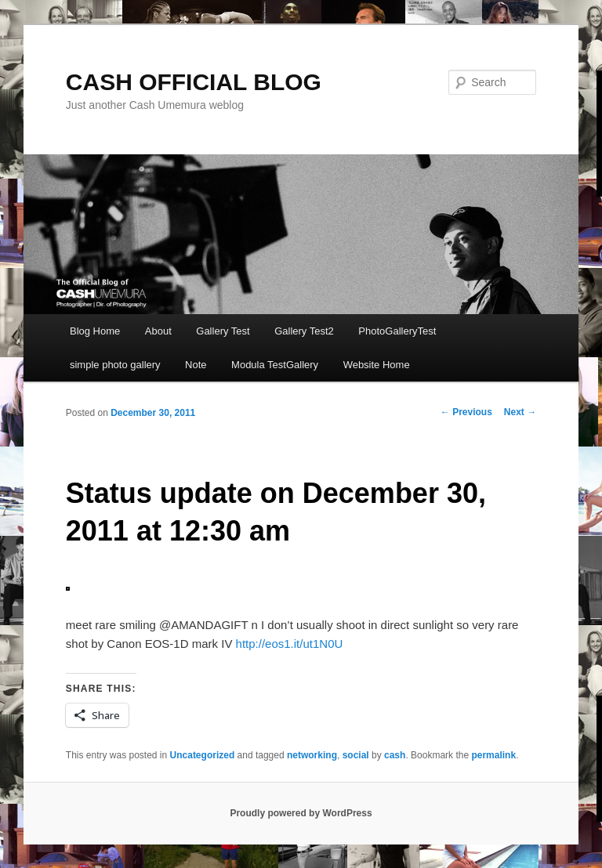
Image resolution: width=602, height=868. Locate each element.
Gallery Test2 (304, 331)
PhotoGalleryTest (397, 331)
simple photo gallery (115, 365)
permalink (493, 755)
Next (520, 412)
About (158, 331)
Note (196, 365)
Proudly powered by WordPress (301, 813)
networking (312, 755)
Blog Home (95, 331)
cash (395, 755)
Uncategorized (203, 755)
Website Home (377, 365)
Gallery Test (223, 331)
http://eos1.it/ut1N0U (290, 644)
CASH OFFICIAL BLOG (194, 82)
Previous (466, 412)
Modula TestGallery (275, 365)
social (356, 755)
